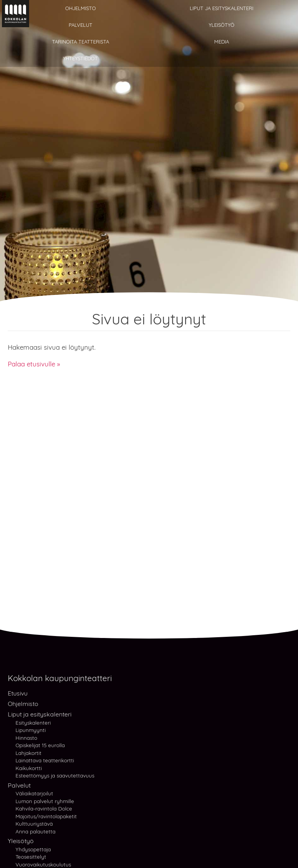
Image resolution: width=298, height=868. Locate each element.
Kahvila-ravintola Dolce (44, 808)
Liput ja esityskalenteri (222, 8)
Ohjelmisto (81, 8)
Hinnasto (26, 738)
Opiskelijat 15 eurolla (40, 745)
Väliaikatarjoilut (34, 793)
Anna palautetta (36, 831)
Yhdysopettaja (33, 849)
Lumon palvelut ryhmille (45, 801)
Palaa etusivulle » (34, 364)
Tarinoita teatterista (81, 42)
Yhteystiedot (80, 58)
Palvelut (81, 25)
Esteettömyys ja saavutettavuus (55, 775)
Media (222, 42)
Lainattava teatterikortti (45, 760)
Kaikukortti (29, 768)
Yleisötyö (222, 25)
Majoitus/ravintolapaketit (46, 816)
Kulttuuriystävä (34, 824)
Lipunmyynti (31, 730)
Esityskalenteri (33, 723)
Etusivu (18, 693)
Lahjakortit (29, 753)
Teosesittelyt (31, 857)
